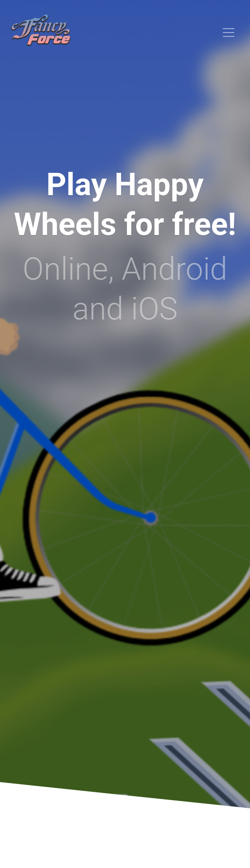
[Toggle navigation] (229, 33)
